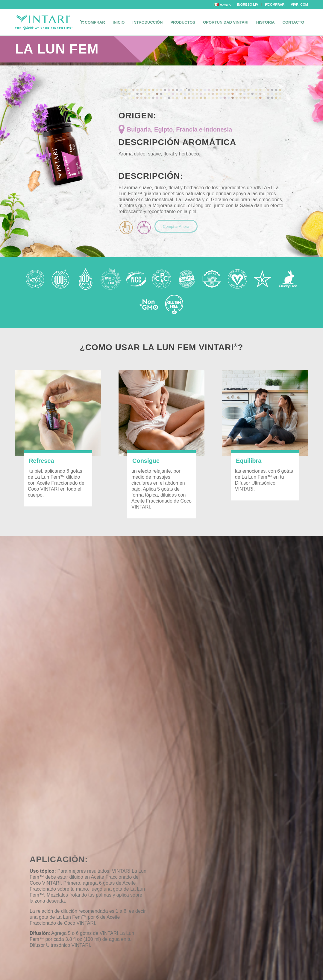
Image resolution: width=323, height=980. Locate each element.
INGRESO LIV (248, 4)
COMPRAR (275, 4)
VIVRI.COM (300, 4)
